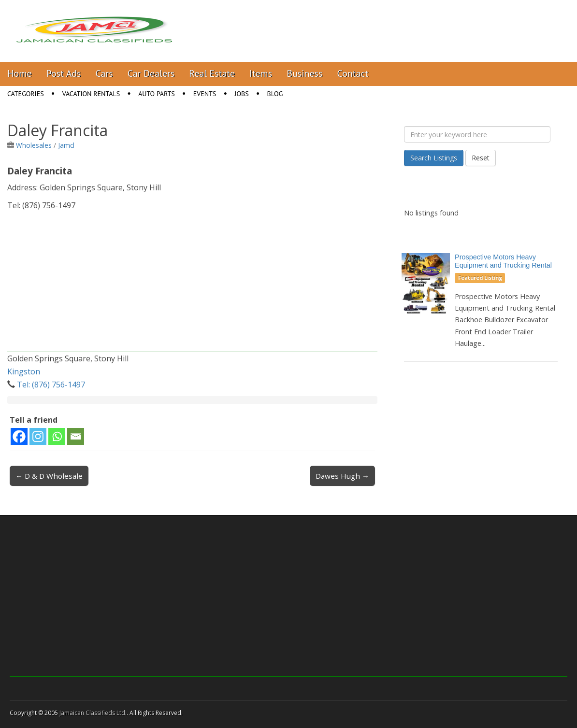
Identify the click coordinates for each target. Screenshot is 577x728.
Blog (275, 94)
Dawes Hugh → (342, 476)
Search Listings (434, 158)
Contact (353, 73)
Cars (104, 73)
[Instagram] (38, 436)
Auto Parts (157, 94)
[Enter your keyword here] (477, 134)
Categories (26, 94)
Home (20, 73)
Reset (481, 158)
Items (261, 73)
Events (205, 94)
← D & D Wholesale (49, 476)
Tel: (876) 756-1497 (51, 385)
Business (304, 73)
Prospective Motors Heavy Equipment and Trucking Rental (503, 261)
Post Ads (64, 73)
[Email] (76, 436)
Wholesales (34, 145)
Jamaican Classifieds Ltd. (93, 713)
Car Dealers (151, 73)
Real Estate (212, 73)
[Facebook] (19, 436)
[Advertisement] (192, 285)
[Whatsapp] (57, 436)
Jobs (241, 94)
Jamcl (66, 145)
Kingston (24, 371)
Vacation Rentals (91, 94)
